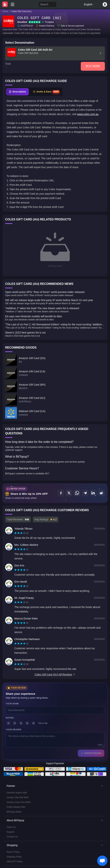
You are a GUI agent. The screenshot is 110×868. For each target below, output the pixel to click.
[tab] (17, 92)
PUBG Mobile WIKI (16, 807)
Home (6, 11)
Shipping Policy (14, 857)
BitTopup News (14, 812)
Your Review (13, 730)
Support (10, 832)
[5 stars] (33, 723)
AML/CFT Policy (15, 862)
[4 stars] (27, 723)
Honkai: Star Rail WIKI (18, 797)
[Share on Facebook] (61, 493)
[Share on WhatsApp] (77, 493)
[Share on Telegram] (85, 493)
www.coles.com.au (88, 114)
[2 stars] (15, 723)
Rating (10, 718)
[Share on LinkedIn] (93, 493)
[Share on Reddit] (101, 493)
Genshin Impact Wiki (17, 793)
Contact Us (12, 837)
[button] (55, 786)
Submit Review (91, 753)
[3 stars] (21, 723)
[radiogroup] (21, 533)
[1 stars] (8, 723)
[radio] (16, 533)
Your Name (12, 704)
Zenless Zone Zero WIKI (19, 802)
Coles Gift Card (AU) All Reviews (55, 674)
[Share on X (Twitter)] (69, 493)
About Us (11, 827)
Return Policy (13, 852)
